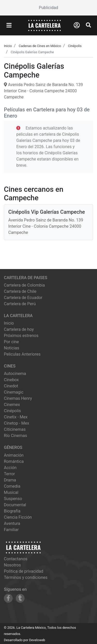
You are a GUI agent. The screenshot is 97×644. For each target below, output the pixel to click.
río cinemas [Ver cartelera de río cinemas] (16, 436)
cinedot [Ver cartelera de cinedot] (11, 386)
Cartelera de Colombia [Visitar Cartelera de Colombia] (24, 285)
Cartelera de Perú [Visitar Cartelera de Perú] (20, 304)
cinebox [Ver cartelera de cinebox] (11, 380)
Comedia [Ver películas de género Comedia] (12, 486)
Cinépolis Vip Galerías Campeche (47, 212)
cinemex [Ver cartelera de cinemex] (12, 405)
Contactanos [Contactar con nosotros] (16, 559)
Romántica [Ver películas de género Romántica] (14, 461)
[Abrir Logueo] (77, 25)
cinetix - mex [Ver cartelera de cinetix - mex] (16, 417)
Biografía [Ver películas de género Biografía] (12, 511)
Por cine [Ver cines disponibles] (11, 342)
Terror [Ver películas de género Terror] (9, 474)
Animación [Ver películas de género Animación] (14, 455)
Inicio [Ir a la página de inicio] (9, 323)
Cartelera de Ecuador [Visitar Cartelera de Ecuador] (23, 298)
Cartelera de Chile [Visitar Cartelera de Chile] (20, 291)
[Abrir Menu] (9, 26)
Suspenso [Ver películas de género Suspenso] (13, 499)
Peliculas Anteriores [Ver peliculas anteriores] (22, 354)
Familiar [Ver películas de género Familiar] (11, 530)
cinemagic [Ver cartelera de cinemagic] (14, 392)
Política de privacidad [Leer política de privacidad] (24, 571)
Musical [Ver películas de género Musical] (11, 492)
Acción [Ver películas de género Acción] (10, 468)
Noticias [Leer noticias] (12, 348)
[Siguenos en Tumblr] (20, 598)
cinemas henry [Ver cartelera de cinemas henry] (18, 398)
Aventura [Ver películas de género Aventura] (12, 523)
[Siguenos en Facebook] (8, 598)
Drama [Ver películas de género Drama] (10, 480)
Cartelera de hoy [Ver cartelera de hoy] (19, 329)
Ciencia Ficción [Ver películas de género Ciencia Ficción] (18, 517)
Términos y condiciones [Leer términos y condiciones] (26, 577)
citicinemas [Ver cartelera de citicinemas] (15, 429)
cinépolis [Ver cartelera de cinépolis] (12, 411)
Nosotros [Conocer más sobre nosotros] (12, 565)
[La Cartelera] (44, 25)
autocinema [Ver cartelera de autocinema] (15, 374)
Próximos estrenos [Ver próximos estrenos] (21, 336)
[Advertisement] (48, 8)
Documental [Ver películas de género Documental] (15, 505)
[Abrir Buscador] (88, 25)
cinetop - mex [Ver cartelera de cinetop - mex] (17, 423)
